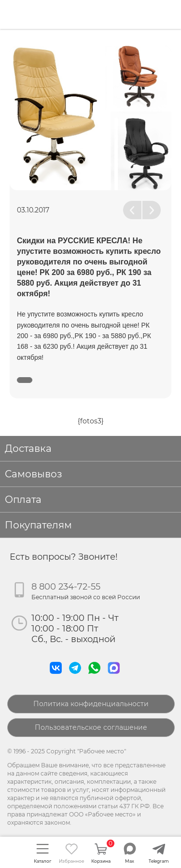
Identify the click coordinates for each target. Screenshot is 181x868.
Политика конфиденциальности (91, 704)
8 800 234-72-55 (66, 587)
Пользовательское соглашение (91, 727)
